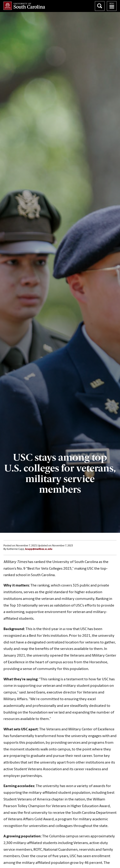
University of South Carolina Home (24, 6)
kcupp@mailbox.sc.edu (39, 549)
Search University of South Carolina (100, 6)
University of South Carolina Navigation (112, 6)
